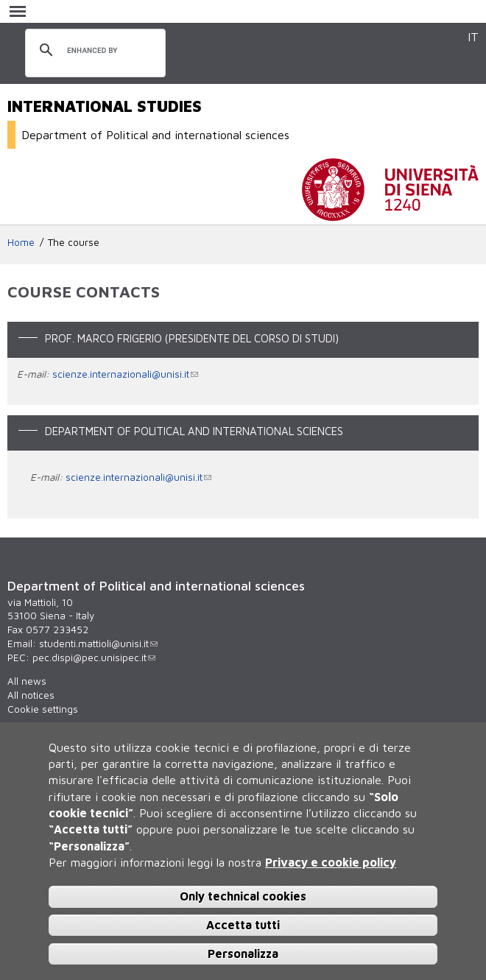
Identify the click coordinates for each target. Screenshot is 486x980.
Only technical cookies (243, 896)
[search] (93, 51)
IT (473, 36)
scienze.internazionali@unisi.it (125, 374)
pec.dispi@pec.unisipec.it (94, 658)
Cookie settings (43, 709)
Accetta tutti (243, 925)
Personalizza (243, 953)
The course (74, 242)
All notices (31, 695)
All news (27, 681)
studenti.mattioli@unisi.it (98, 644)
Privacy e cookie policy (331, 862)
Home (21, 242)
